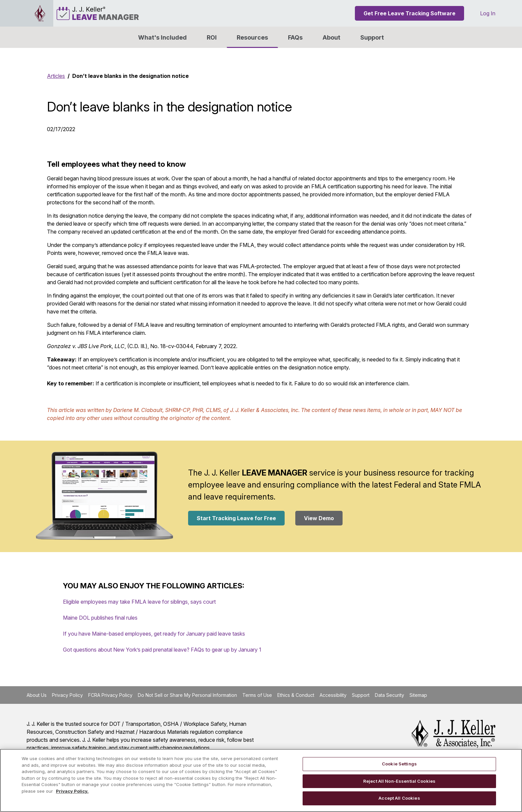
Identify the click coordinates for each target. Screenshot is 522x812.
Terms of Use (257, 695)
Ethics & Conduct (296, 695)
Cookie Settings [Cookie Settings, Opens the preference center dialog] (399, 764)
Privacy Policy (67, 695)
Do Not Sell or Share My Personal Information (187, 695)
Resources (252, 37)
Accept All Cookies (399, 798)
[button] (331, 37)
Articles (56, 76)
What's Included (162, 37)
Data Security (390, 695)
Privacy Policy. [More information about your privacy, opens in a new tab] (72, 791)
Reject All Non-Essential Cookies (399, 781)
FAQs (295, 37)
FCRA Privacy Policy (110, 695)
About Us (37, 695)
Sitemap (418, 695)
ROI (212, 37)
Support (372, 37)
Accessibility (333, 695)
